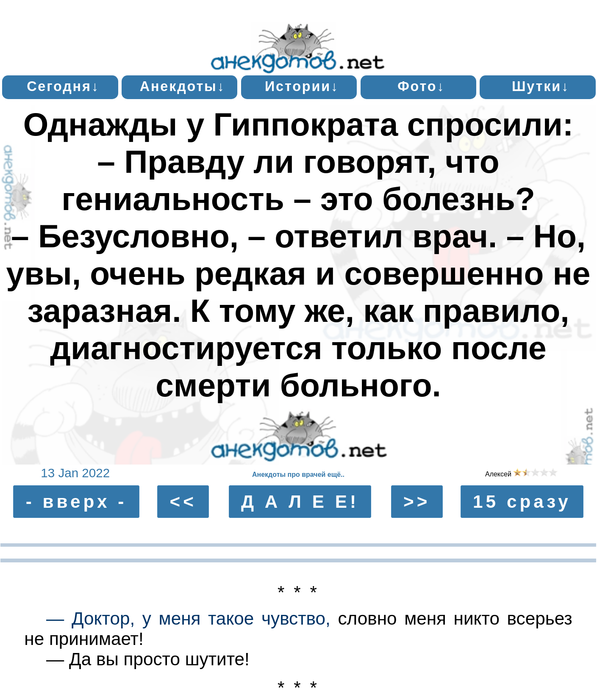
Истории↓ (302, 86)
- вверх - (76, 502)
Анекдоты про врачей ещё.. (298, 475)
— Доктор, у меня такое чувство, (188, 618)
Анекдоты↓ (183, 86)
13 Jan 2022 (75, 473)
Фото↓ (421, 86)
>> (417, 502)
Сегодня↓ (63, 86)
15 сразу (522, 502)
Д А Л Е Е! (300, 502)
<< (183, 502)
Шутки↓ (541, 86)
